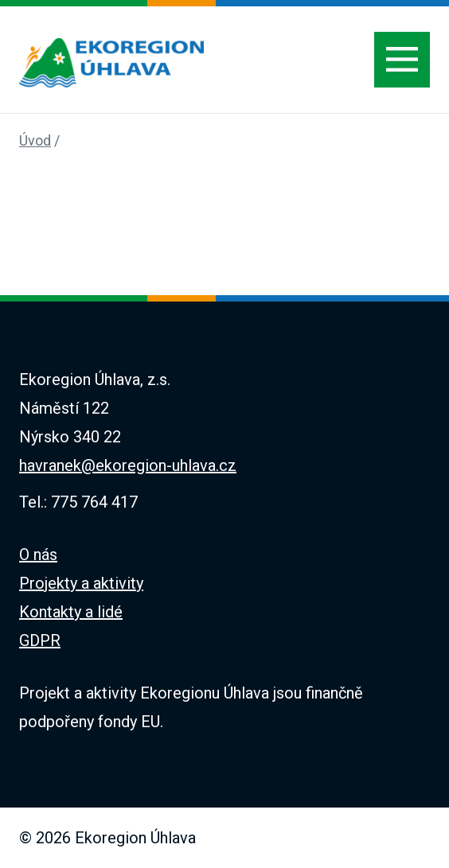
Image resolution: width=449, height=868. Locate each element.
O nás (38, 555)
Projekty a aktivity (81, 583)
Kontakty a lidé (71, 612)
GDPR (40, 640)
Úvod (35, 140)
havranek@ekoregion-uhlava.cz (128, 465)
